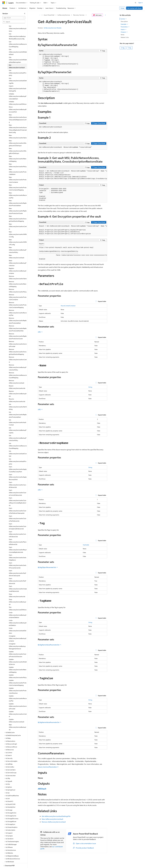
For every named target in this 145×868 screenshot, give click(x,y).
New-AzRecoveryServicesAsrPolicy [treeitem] (18, 158)
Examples (124, 24)
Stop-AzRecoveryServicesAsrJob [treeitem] (17, 588)
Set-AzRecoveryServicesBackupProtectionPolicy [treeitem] (18, 431)
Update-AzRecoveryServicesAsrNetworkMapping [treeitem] (18, 663)
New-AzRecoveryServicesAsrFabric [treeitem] (18, 130)
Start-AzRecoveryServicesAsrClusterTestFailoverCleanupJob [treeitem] (18, 504)
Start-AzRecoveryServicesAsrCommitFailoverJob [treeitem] (17, 527)
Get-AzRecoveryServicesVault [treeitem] (17, 59)
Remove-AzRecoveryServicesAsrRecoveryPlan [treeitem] (18, 306)
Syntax (124, 19)
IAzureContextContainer (68, 306)
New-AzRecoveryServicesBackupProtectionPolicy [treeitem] (18, 243)
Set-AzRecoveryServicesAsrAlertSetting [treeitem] (18, 400)
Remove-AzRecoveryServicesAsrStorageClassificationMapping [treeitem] (18, 345)
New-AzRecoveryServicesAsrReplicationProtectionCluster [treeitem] (18, 204)
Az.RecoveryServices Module (53, 28)
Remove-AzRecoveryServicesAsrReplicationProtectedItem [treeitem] (18, 314)
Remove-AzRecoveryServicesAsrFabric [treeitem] (18, 270)
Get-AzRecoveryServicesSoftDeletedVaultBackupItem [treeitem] (18, 53)
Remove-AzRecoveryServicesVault (54, 822)
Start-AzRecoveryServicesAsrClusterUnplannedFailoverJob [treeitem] (18, 519)
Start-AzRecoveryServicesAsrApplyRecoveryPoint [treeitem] (18, 470)
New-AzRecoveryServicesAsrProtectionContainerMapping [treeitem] (18, 180)
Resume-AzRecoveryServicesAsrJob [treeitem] (17, 393)
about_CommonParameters (47, 767)
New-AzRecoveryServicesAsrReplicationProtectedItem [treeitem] (18, 196)
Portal (122, 8)
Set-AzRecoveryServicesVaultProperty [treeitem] (18, 454)
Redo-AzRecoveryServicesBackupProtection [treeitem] (18, 256)
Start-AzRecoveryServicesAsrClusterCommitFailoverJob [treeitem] (18, 486)
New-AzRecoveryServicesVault (52, 819)
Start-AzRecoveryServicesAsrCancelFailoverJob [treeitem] (18, 478)
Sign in (140, 3)
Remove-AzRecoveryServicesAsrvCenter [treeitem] (18, 353)
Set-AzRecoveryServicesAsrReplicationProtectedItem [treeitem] (18, 408)
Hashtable (86, 545)
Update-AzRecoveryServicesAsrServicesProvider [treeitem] (18, 699)
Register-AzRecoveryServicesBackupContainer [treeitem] (18, 264)
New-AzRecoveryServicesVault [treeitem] (17, 250)
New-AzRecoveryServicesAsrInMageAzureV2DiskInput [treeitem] (18, 136)
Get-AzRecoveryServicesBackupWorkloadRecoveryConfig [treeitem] (17, 29)
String (90, 387)
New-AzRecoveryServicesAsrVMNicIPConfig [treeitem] (18, 235)
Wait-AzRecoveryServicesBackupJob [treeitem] (17, 720)
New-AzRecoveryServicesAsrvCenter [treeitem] (18, 220)
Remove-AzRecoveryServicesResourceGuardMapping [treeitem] (18, 368)
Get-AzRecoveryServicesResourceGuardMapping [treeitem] (18, 37)
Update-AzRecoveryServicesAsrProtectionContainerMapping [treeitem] (18, 676)
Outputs (124, 32)
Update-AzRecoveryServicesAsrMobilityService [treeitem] (18, 655)
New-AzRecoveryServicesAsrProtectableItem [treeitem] (18, 165)
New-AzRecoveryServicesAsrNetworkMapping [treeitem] (18, 152)
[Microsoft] (4, 3)
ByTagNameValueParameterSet (50, 645)
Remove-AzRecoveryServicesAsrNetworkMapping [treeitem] (18, 277)
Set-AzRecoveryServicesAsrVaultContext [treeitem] (18, 415)
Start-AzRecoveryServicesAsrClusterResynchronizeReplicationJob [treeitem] (18, 495)
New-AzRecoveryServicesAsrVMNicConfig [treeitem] (18, 227)
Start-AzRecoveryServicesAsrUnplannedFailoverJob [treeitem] (18, 582)
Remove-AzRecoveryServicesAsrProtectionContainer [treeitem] (18, 290)
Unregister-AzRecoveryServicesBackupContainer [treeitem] (18, 631)
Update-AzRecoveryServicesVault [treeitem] (17, 714)
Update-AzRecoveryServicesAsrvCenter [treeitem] (18, 707)
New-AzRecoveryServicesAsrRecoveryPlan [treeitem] (18, 188)
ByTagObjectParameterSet (48, 567)
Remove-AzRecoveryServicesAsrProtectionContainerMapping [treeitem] (18, 298)
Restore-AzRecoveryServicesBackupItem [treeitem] (18, 387)
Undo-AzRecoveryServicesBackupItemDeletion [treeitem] (18, 616)
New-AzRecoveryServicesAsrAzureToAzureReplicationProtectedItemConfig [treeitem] (18, 122)
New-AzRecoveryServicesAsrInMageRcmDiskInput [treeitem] (18, 144)
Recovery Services (79, 15)
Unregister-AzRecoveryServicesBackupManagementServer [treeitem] (17, 639)
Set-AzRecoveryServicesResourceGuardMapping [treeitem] (18, 439)
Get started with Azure (134, 8)
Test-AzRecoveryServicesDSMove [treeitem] (18, 601)
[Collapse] (25, 13)
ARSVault (42, 789)
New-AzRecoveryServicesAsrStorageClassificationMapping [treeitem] (18, 212)
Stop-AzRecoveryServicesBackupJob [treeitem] (17, 595)
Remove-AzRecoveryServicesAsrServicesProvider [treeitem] (18, 337)
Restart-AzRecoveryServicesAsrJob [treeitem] (17, 380)
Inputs (124, 29)
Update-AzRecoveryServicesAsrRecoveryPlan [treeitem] (18, 691)
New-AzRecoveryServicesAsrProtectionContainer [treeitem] (18, 173)
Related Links (125, 37)
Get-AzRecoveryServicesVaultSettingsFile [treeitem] (18, 74)
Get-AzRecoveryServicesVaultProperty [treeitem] (18, 66)
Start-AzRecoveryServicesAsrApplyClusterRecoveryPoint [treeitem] (18, 462)
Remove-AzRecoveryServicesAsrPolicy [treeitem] (18, 284)
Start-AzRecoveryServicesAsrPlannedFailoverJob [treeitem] (18, 535)
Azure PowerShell (49, 15)
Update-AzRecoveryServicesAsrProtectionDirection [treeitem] (18, 684)
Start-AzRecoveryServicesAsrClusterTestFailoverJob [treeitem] (18, 512)
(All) (40, 332)
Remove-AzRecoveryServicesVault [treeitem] (17, 375)
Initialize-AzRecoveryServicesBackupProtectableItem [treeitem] (18, 89)
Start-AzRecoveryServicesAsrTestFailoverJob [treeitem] (18, 574)
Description (124, 21)
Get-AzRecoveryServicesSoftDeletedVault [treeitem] (18, 45)
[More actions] (105, 15)
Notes (123, 35)
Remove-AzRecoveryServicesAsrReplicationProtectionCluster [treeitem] (18, 329)
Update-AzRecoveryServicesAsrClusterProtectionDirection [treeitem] (18, 647)
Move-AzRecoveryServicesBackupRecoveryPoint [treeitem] (18, 102)
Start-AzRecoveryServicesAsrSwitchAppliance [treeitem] (18, 551)
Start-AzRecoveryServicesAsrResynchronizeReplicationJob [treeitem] (18, 543)
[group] (72, 175)
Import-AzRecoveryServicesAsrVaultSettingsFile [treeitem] (18, 81)
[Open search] (136, 3)
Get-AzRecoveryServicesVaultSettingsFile (56, 816)
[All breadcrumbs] (40, 15)
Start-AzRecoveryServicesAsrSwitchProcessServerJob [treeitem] (18, 558)
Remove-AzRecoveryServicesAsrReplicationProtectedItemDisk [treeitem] (18, 321)
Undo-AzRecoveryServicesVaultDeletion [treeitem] (18, 624)
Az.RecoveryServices (64, 15)
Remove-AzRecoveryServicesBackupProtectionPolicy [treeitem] (18, 360)
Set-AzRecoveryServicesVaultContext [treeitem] (18, 447)
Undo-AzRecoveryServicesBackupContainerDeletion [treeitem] (18, 608)
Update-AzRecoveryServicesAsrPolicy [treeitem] (18, 669)
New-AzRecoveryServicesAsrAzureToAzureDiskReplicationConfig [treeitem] (18, 112)
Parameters (125, 27)
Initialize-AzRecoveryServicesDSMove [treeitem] (18, 96)
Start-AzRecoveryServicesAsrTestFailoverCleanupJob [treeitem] (18, 566)
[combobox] (14, 18)
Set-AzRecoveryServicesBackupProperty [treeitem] (18, 423)
